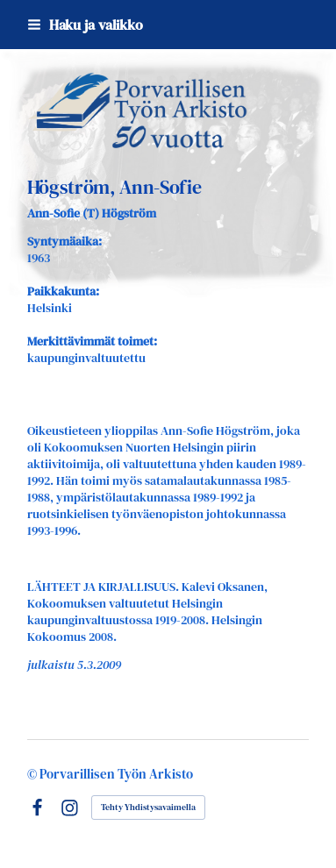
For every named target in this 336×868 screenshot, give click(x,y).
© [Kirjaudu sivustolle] (33, 774)
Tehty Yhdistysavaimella (148, 807)
